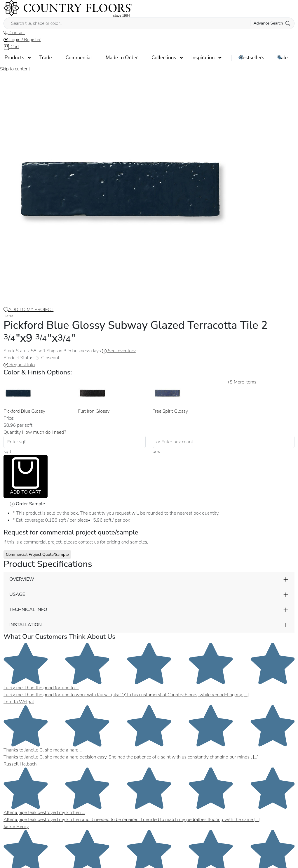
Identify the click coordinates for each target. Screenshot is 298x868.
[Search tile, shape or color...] (149, 23)
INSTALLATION (26, 625)
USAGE (17, 594)
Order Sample (27, 504)
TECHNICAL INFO (28, 610)
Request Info (19, 365)
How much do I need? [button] (44, 432)
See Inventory (119, 351)
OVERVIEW (22, 579)
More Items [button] (242, 382)
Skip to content (15, 69)
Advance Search (272, 23)
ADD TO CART (26, 476)
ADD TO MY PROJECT (28, 310)
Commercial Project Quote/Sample (37, 554)
